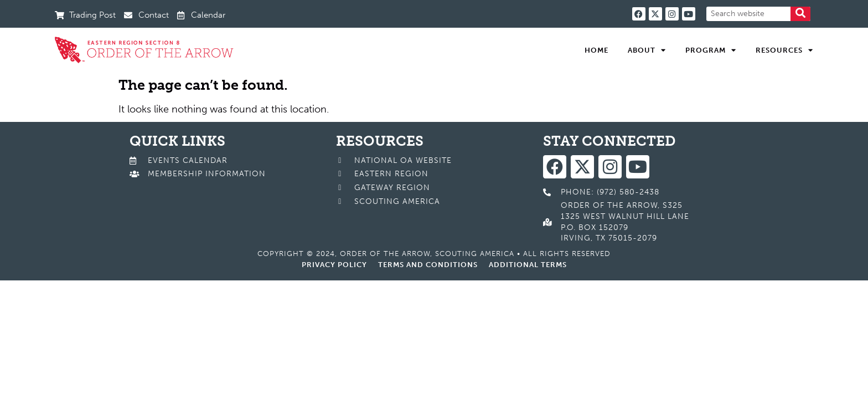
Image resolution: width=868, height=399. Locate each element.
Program (711, 50)
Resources (784, 50)
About (647, 50)
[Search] (800, 14)
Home (596, 50)
